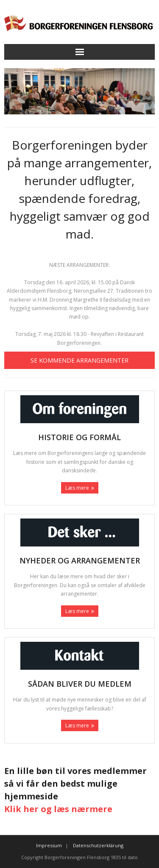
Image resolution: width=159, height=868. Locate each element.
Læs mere (77, 488)
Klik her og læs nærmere (58, 809)
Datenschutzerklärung (98, 845)
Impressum (49, 845)
